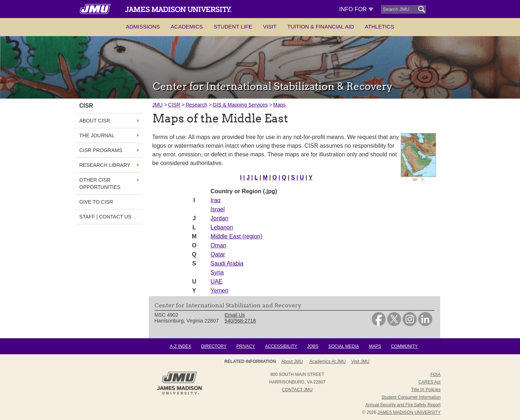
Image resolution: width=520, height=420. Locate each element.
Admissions (143, 27)
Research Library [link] (105, 165)
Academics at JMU (328, 361)
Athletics (379, 27)
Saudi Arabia (227, 263)
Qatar (218, 254)
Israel (218, 209)
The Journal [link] (97, 135)
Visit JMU (360, 361)
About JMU (292, 361)
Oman (218, 245)
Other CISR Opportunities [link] (100, 183)
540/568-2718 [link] (240, 321)
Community (404, 346)
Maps (279, 105)
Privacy (246, 346)
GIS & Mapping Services (240, 105)
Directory (214, 346)
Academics (187, 27)
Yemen (219, 291)
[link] (379, 324)
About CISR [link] (95, 121)
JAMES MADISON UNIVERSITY (409, 412)
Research (196, 105)
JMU (158, 105)
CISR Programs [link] (101, 150)
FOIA (435, 374)
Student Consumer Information (411, 397)
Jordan (219, 218)
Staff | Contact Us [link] (105, 217)
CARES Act (430, 382)
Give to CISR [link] (96, 202)
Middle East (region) (236, 236)
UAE (216, 282)
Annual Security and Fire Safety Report (403, 405)
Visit (270, 27)
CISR (174, 105)
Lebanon (222, 227)
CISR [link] (86, 106)
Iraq (216, 200)
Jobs (313, 346)
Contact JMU (297, 390)
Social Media (344, 346)
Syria (217, 272)
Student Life (233, 27)
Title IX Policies (426, 390)
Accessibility (281, 346)
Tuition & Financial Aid (321, 27)
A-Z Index (180, 346)
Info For (356, 9)
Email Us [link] (235, 315)
